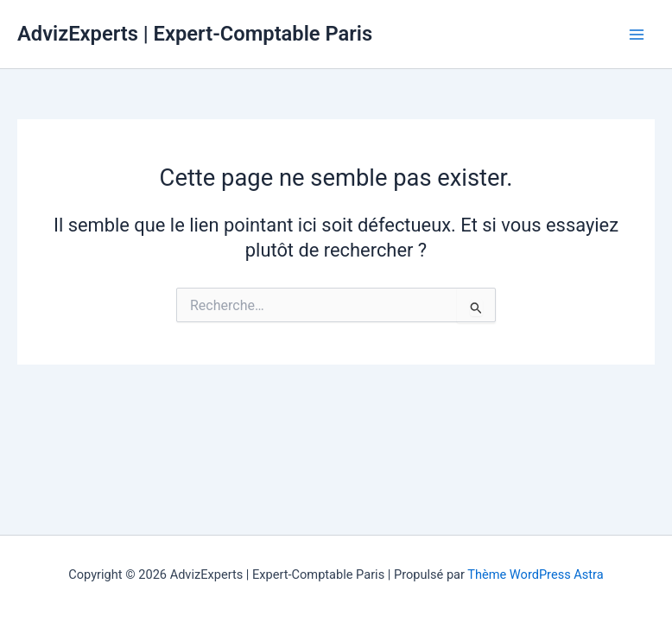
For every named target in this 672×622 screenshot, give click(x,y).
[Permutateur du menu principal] (637, 35)
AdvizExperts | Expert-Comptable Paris (195, 34)
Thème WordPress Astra (535, 574)
